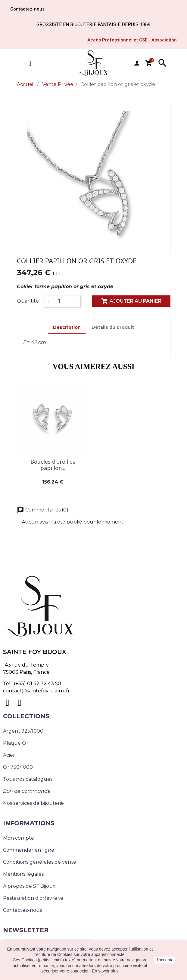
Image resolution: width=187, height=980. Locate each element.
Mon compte (19, 838)
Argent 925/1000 (23, 731)
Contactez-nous (22, 910)
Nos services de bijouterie (33, 803)
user (137, 63)
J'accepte (165, 960)
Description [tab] (67, 327)
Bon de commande (27, 791)
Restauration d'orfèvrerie (33, 898)
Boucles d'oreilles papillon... (53, 465)
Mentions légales (23, 874)
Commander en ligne (29, 850)
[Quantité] (62, 301)
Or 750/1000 (18, 767)
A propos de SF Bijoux (29, 886)
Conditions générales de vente (40, 862)
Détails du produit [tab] (113, 327)
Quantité (28, 301)
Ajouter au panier (131, 301)
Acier (9, 755)
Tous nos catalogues (28, 779)
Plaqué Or (16, 743)
